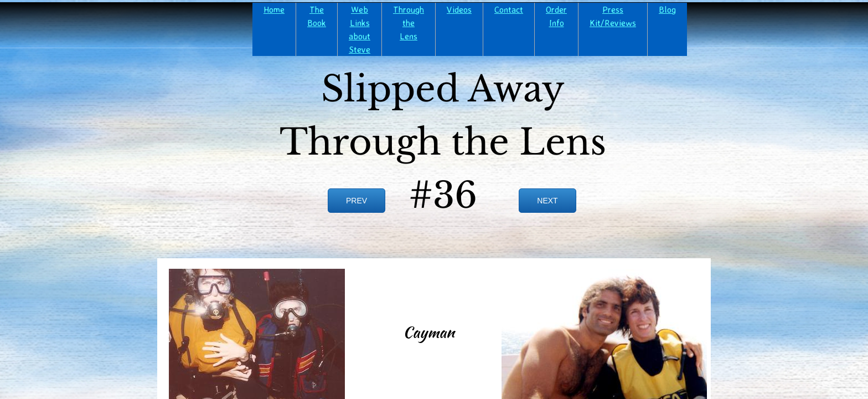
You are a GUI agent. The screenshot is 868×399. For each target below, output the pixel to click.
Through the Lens (409, 23)
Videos (459, 9)
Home (274, 9)
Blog (667, 9)
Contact (509, 9)
